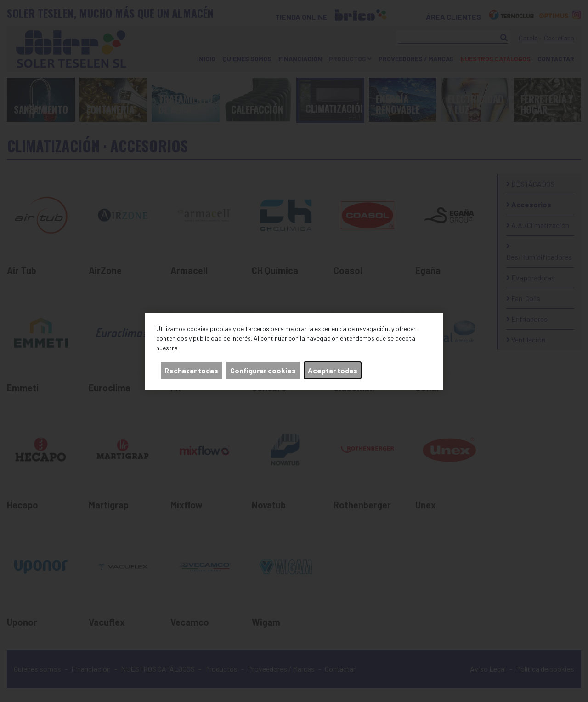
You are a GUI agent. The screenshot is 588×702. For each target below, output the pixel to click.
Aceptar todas (333, 370)
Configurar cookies (263, 370)
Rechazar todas (191, 370)
